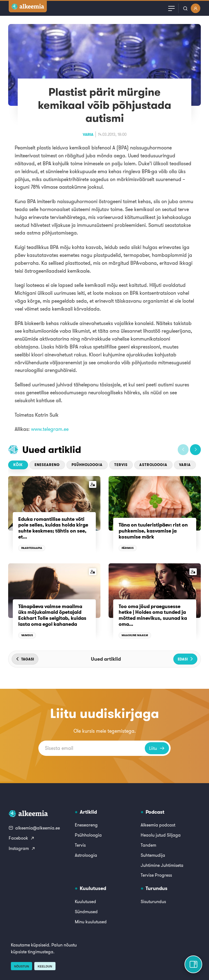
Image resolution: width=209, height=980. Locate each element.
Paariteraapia (32, 548)
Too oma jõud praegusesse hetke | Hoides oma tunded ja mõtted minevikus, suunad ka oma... (153, 615)
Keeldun (45, 966)
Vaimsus (27, 635)
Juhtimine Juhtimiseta (162, 865)
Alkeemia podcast (158, 825)
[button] (183, 450)
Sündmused (86, 912)
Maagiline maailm (135, 635)
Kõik (18, 465)
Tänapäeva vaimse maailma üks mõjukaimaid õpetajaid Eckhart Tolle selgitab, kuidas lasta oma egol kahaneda (52, 615)
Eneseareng (47, 465)
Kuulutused (85, 901)
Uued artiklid (52, 450)
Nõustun (21, 966)
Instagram (22, 848)
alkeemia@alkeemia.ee (34, 828)
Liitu (157, 748)
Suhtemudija (153, 855)
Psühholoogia (87, 465)
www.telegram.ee (50, 429)
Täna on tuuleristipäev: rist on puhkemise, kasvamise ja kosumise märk (153, 531)
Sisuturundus (153, 901)
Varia (88, 134)
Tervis (121, 465)
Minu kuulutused (91, 922)
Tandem (148, 845)
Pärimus (128, 548)
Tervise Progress (156, 875)
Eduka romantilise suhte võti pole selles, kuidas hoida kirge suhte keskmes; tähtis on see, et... (53, 528)
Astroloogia (153, 465)
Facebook (22, 838)
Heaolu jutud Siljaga (161, 835)
